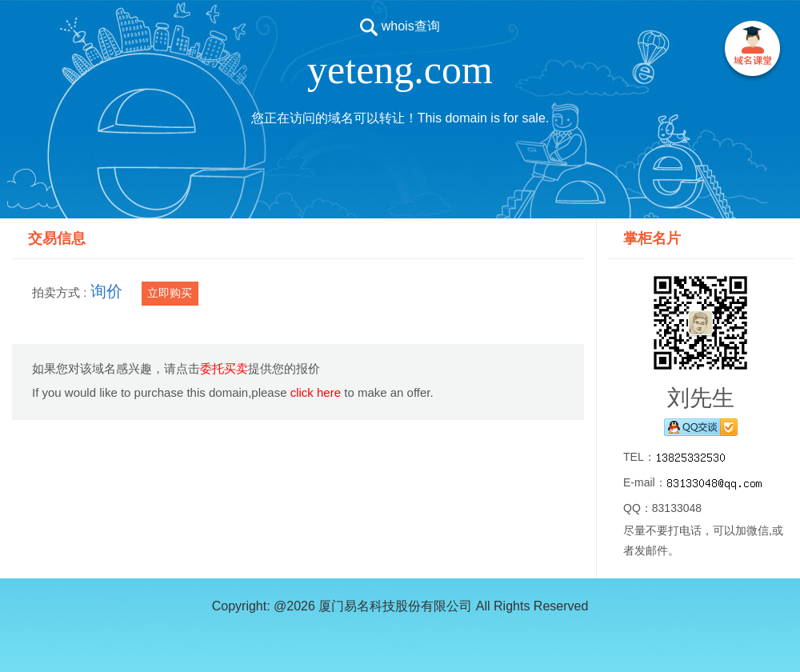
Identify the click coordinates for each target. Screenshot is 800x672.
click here (316, 392)
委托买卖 (224, 368)
